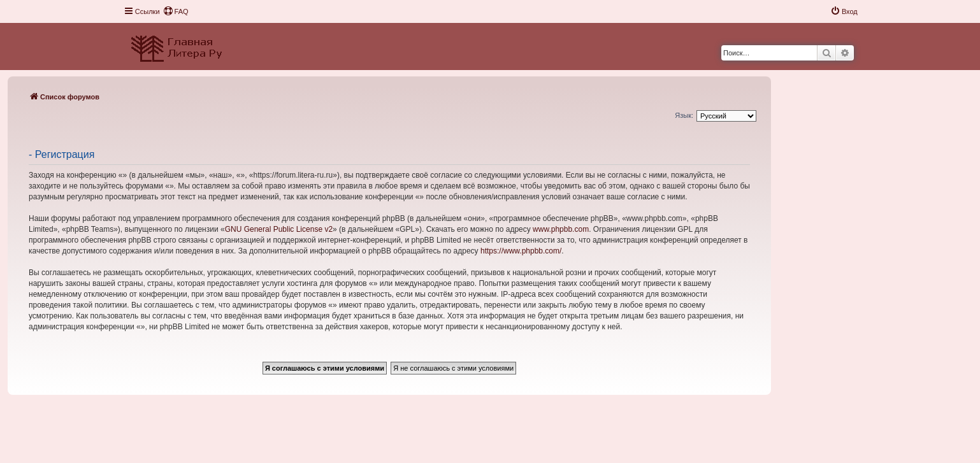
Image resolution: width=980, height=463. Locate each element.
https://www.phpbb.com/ (521, 251)
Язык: (684, 115)
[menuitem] (176, 11)
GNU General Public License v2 (279, 229)
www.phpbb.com (561, 229)
